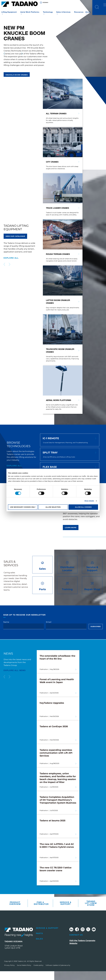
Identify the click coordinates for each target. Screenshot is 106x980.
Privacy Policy (9, 974)
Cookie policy (39, 974)
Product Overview (15, 912)
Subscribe (96, 635)
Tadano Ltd (22, 970)
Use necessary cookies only (23, 507)
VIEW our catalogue (15, 245)
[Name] (24, 635)
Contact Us (76, 943)
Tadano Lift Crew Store (91, 912)
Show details (89, 501)
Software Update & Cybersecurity (58, 974)
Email (49, 631)
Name (6, 631)
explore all (11, 267)
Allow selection (53, 507)
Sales (39, 947)
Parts (39, 942)
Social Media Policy (24, 974)
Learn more (71, 536)
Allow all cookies (83, 507)
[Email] (66, 635)
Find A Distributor (41, 912)
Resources (79, 12)
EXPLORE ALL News (15, 679)
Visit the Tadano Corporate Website (82, 951)
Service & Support (66, 912)
